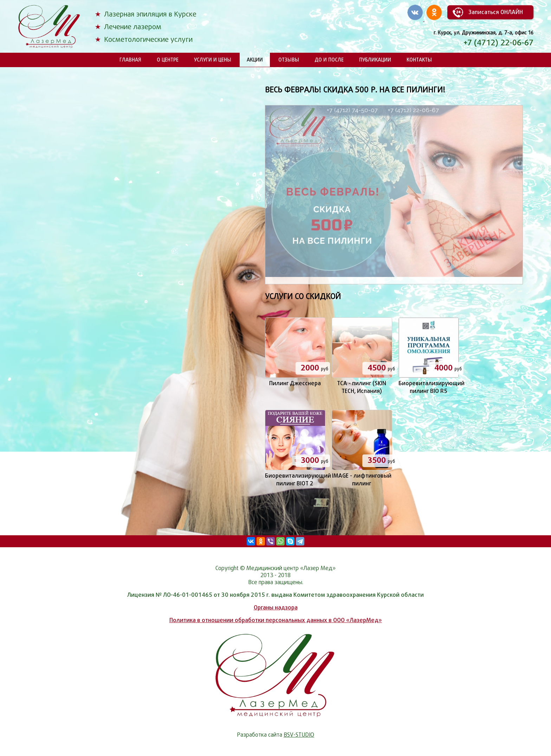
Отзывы (289, 60)
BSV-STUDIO (299, 735)
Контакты (419, 60)
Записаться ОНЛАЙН (496, 12)
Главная (130, 60)
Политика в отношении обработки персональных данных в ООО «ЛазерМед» (276, 620)
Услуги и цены (213, 60)
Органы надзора (276, 608)
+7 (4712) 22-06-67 (498, 43)
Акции (255, 60)
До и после (329, 60)
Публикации (375, 60)
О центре (168, 60)
